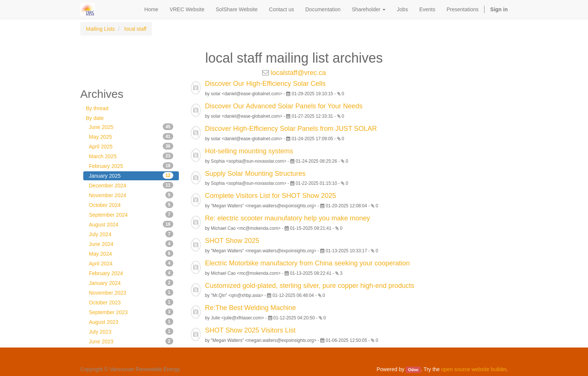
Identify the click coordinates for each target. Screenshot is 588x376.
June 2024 (131, 244)
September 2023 (131, 312)
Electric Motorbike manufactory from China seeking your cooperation (307, 263)
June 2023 (131, 341)
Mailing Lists (100, 29)
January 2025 (131, 175)
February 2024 (131, 273)
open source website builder (474, 369)
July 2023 (131, 331)
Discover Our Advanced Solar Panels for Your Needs (284, 106)
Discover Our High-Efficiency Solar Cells (265, 84)
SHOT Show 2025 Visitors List (250, 330)
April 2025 (131, 146)
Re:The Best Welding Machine (251, 308)
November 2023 (131, 292)
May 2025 (131, 136)
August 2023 (131, 322)
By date (95, 118)
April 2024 (131, 263)
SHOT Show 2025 (232, 241)
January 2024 (131, 283)
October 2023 (131, 302)
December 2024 (131, 185)
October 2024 (131, 205)
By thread (97, 108)
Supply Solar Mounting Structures (255, 174)
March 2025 (131, 156)
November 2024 (131, 195)
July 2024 (131, 234)
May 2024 (131, 253)
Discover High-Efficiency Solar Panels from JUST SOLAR (291, 129)
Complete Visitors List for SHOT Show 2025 (271, 196)
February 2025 (131, 166)
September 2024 (131, 214)
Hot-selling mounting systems (249, 151)
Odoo (413, 370)
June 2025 (131, 127)
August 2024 (131, 224)
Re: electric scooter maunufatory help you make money (288, 218)
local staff (136, 29)
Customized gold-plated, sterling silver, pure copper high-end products (310, 286)
